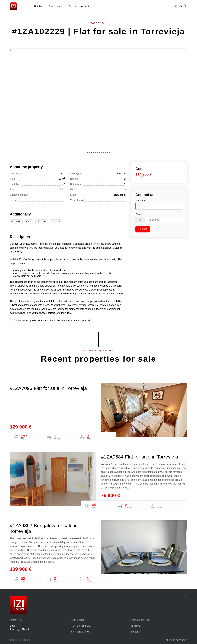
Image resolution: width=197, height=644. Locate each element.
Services (73, 6)
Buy (51, 6)
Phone (139, 214)
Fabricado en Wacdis (176, 640)
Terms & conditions (20, 640)
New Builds (40, 6)
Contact (143, 229)
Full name (141, 201)
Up (181, 599)
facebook (136, 626)
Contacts (86, 6)
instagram (137, 632)
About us (61, 6)
